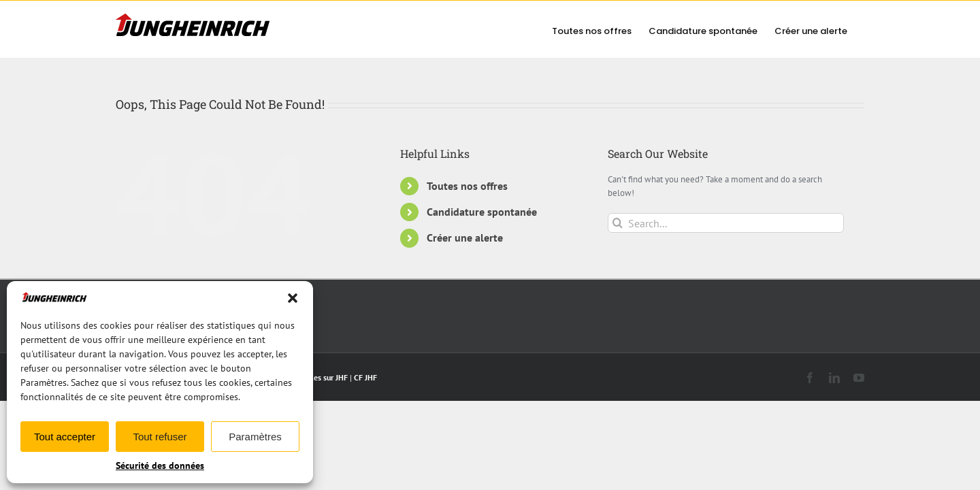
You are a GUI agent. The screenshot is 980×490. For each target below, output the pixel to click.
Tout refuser (160, 437)
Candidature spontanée (482, 212)
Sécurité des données (160, 465)
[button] (293, 298)
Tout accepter (65, 437)
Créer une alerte (465, 238)
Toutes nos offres (467, 186)
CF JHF (365, 377)
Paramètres (255, 437)
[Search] (618, 223)
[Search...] (726, 223)
